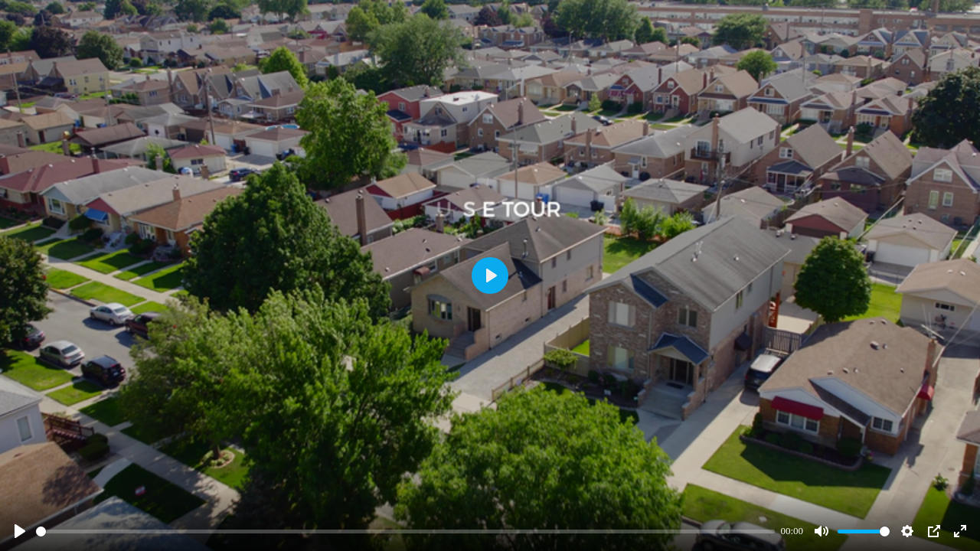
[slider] (405, 531)
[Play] (20, 531)
